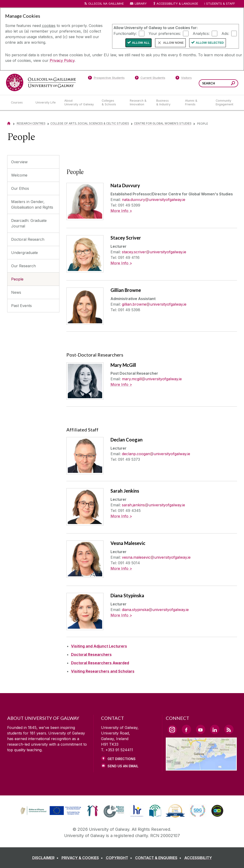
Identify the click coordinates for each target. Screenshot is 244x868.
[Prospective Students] (106, 79)
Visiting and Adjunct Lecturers (99, 646)
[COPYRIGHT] (120, 858)
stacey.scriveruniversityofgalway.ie (154, 252)
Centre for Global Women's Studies (163, 123)
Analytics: (201, 33)
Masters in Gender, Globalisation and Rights (32, 204)
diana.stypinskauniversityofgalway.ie (155, 610)
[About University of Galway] (79, 103)
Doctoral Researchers (91, 654)
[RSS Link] (229, 729)
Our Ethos (20, 188)
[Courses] (20, 103)
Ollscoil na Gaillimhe (106, 4)
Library (141, 4)
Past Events (21, 306)
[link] (50, 811)
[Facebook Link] (186, 729)
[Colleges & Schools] (112, 103)
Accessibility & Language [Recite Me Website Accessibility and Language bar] (176, 4)
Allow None (173, 43)
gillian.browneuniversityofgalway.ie (154, 304)
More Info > (121, 211)
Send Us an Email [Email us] (123, 766)
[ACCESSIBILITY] (198, 858)
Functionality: (125, 33)
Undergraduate (24, 253)
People (17, 279)
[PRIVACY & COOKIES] (83, 858)
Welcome (19, 175)
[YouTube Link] (201, 729)
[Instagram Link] (172, 730)
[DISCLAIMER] (46, 858)
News (16, 292)
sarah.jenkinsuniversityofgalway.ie (153, 505)
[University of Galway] (41, 82)
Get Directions (122, 759)
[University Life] (46, 103)
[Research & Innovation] (139, 103)
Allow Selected (210, 43)
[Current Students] (150, 79)
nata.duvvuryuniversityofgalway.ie (154, 200)
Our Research (23, 266)
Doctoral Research (28, 239)
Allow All (141, 43)
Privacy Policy (62, 60)
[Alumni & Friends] (197, 103)
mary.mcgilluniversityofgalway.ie (152, 379)
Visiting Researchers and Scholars (103, 671)
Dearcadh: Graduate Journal (29, 223)
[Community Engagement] (224, 103)
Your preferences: (165, 33)
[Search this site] (233, 84)
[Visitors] (184, 79)
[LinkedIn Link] (215, 729)
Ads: (225, 33)
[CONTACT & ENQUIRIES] (159, 858)
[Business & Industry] (167, 103)
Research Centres (31, 123)
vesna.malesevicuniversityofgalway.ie (156, 557)
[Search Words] (218, 83)
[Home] (9, 123)
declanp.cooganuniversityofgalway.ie (156, 454)
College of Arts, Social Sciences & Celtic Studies (90, 123)
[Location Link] (201, 768)
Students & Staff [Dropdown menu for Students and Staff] (221, 4)
